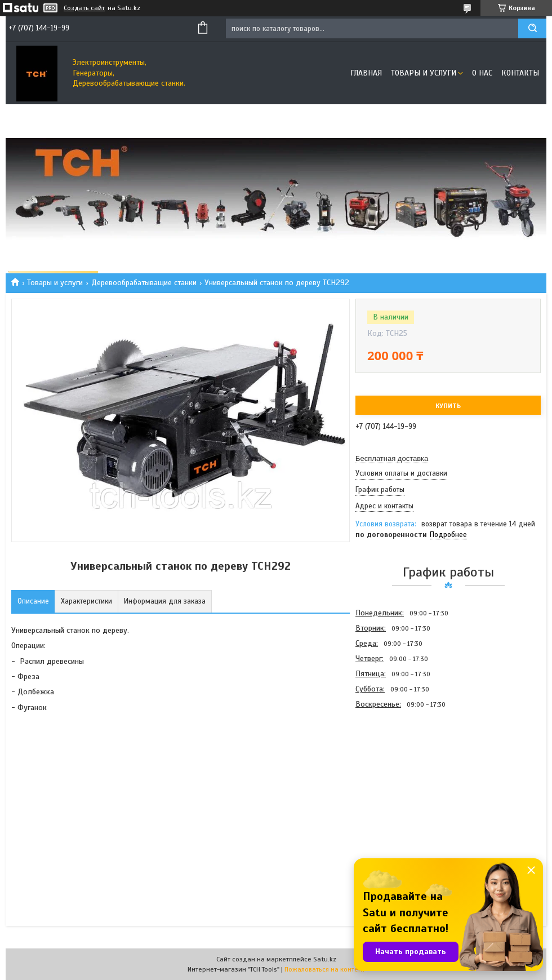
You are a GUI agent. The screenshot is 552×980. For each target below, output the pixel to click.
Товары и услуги (424, 73)
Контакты (520, 73)
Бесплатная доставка (392, 458)
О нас (482, 73)
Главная (366, 73)
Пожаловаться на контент (325, 969)
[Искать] (532, 28)
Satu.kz (325, 959)
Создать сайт (84, 8)
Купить (448, 406)
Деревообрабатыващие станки (144, 283)
